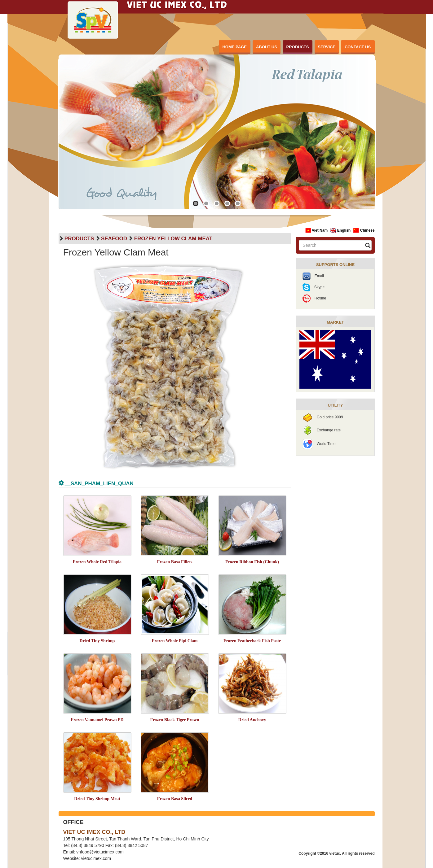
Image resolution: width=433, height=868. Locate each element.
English (341, 230)
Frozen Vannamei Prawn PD (97, 720)
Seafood (114, 239)
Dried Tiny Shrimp (97, 641)
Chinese (364, 230)
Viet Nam (317, 230)
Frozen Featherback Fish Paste (252, 641)
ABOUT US (267, 47)
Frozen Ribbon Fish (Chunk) (252, 562)
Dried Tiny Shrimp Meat (97, 799)
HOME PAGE (234, 47)
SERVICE (327, 47)
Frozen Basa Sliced (175, 799)
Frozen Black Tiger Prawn (175, 720)
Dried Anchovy (252, 720)
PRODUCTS (298, 47)
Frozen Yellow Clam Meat (173, 239)
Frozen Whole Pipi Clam (175, 641)
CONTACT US (358, 47)
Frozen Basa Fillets (175, 562)
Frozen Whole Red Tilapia (97, 562)
